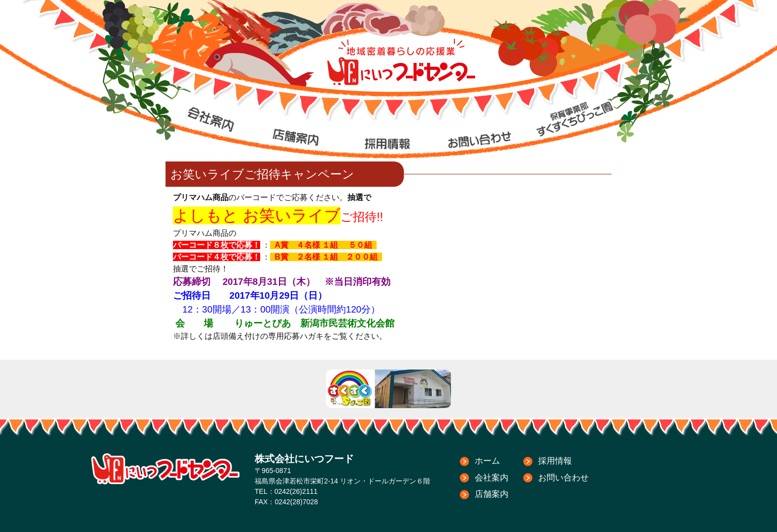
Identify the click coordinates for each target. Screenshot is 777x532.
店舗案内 (492, 494)
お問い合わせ (563, 478)
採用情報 (555, 461)
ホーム (487, 461)
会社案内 (492, 478)
